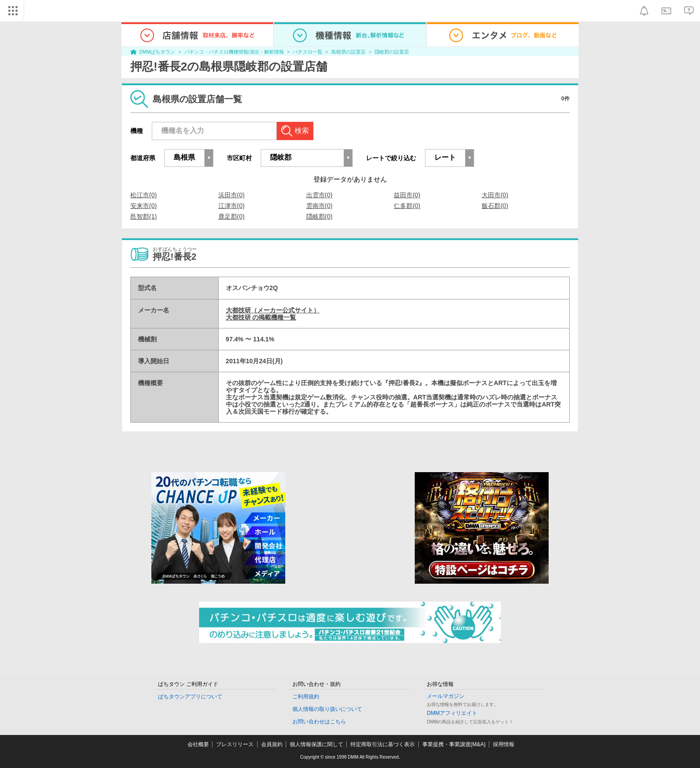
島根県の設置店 (348, 52)
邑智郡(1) (144, 216)
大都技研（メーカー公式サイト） (273, 310)
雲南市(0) (319, 206)
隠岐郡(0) (319, 216)
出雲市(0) (319, 195)
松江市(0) (144, 195)
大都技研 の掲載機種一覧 (261, 317)
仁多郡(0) (407, 206)
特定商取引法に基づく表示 (383, 744)
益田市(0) (407, 195)
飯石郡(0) (495, 206)
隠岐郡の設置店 (392, 52)
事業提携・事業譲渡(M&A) (454, 744)
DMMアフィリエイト (452, 713)
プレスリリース (235, 744)
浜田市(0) (231, 195)
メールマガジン (446, 696)
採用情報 (504, 744)
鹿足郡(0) (231, 216)
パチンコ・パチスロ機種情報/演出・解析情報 (234, 52)
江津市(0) (231, 206)
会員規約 (272, 744)
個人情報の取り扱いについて (327, 709)
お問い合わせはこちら (319, 722)
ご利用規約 (306, 697)
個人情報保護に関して (317, 744)
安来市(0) (144, 206)
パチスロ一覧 (308, 52)
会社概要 (198, 744)
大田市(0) (495, 195)
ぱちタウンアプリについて (190, 697)
